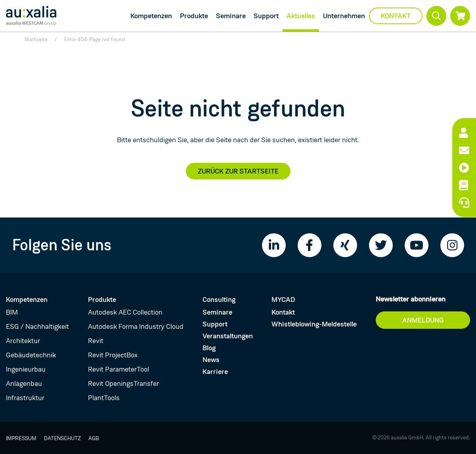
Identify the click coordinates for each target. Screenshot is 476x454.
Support (266, 16)
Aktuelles (301, 16)
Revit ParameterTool (119, 369)
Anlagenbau (24, 383)
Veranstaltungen (228, 336)
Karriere (215, 372)
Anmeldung (423, 320)
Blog (209, 348)
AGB (94, 438)
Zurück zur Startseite (238, 171)
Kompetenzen (151, 16)
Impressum (21, 438)
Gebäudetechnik (31, 355)
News (211, 360)
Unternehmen (344, 16)
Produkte (194, 16)
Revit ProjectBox (113, 355)
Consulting (219, 299)
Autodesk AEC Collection (125, 312)
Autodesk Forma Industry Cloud (136, 326)
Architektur (23, 341)
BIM (12, 312)
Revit (96, 341)
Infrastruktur (25, 398)
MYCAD (283, 299)
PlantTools (104, 398)
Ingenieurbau (26, 369)
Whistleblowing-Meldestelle (314, 324)
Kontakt (396, 16)
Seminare (231, 16)
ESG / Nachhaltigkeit (37, 326)
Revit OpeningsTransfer (123, 383)
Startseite (36, 39)
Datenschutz (62, 438)
